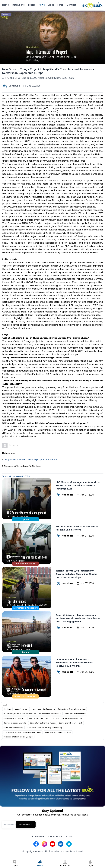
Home (5, 5)
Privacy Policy (55, 836)
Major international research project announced (31, 460)
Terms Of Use (37, 836)
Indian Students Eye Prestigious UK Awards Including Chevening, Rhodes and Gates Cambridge (76, 574)
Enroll (60, 5)
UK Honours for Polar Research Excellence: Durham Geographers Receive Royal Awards (74, 663)
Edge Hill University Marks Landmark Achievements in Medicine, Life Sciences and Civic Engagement (78, 618)
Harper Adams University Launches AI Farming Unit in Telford (77, 528)
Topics (32, 5)
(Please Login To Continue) (28, 466)
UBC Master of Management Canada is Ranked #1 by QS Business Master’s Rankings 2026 (78, 485)
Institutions (18, 5)
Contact (71, 5)
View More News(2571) (16, 476)
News (42, 5)
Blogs (51, 5)
